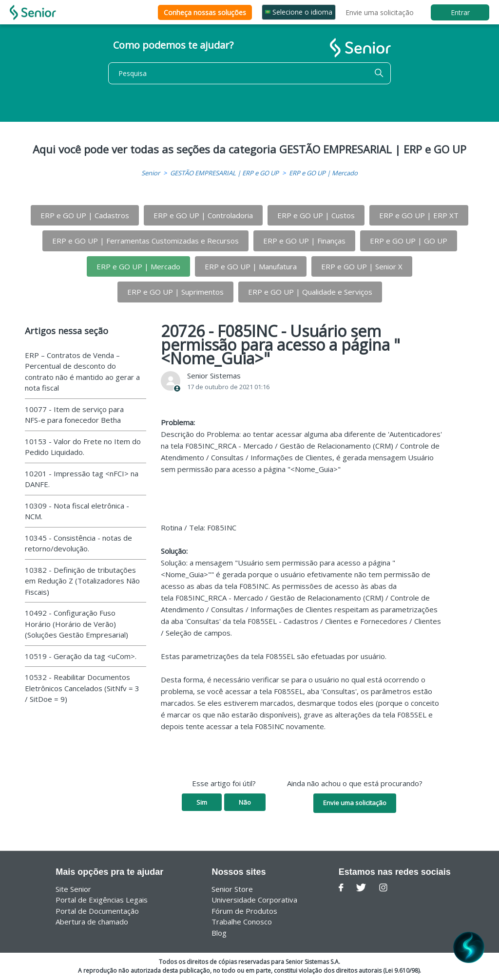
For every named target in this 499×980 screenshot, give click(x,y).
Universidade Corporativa (254, 900)
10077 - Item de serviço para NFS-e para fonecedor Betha (74, 415)
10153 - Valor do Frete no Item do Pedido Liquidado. (83, 447)
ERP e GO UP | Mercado (323, 173)
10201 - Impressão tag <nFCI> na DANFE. (82, 479)
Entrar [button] (460, 12)
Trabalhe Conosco (242, 922)
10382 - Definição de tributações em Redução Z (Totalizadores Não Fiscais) (82, 581)
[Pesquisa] (249, 73)
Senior (151, 173)
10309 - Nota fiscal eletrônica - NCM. (77, 511)
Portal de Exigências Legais (102, 900)
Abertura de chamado (92, 922)
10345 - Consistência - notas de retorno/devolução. (78, 543)
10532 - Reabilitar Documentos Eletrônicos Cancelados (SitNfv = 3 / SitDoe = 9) (82, 688)
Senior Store (232, 889)
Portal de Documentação (97, 911)
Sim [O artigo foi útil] (202, 802)
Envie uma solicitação (380, 12)
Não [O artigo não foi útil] (245, 802)
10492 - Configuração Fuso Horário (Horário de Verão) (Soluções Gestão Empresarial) (77, 624)
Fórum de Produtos (244, 911)
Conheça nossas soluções (205, 12)
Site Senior (73, 889)
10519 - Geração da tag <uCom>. (81, 656)
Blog (219, 933)
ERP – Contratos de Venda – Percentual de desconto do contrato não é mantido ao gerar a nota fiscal (82, 372)
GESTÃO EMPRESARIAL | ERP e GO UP (224, 173)
